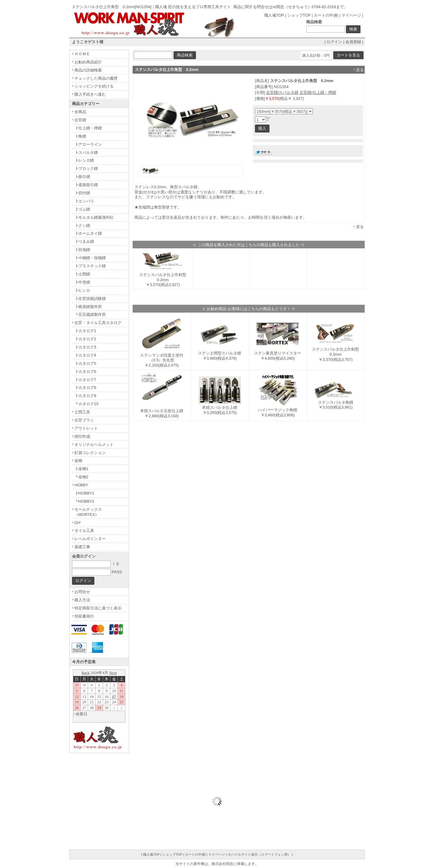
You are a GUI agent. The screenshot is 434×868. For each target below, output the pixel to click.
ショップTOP (299, 15)
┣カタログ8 (85, 388)
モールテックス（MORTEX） (88, 512)
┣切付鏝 (82, 193)
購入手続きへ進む (90, 94)
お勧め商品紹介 (88, 62)
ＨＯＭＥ (82, 54)
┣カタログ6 (85, 372)
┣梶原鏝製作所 (88, 307)
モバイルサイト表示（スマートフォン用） (259, 854)
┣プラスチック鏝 (90, 266)
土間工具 (82, 412)
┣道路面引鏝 (86, 185)
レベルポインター (90, 539)
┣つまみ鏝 (84, 242)
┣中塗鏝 (82, 282)
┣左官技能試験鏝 (90, 299)
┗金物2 (81, 477)
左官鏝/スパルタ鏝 (282, 92)
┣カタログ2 (85, 339)
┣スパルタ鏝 (86, 153)
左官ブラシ (84, 420)
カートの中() (326, 15)
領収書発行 (84, 616)
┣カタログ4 (85, 355)
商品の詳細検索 (88, 70)
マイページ (351, 15)
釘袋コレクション (90, 453)
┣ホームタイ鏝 (88, 233)
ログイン (334, 42)
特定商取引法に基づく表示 (98, 608)
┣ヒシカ (82, 290)
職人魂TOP (274, 15)
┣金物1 (81, 469)
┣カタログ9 (85, 396)
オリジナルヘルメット (94, 445)
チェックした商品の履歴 (96, 78)
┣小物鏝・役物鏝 (90, 258)
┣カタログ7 (85, 380)
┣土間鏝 (82, 274)
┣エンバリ (84, 201)
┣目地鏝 (82, 250)
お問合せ (82, 592)
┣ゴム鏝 (82, 209)
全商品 (80, 112)
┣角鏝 (80, 136)
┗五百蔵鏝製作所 (90, 315)
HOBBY (81, 485)
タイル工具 (84, 531)
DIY (78, 523)
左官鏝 (80, 120)
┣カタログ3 (85, 347)
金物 (78, 461)
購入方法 (82, 600)
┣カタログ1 (85, 331)
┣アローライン (88, 144)
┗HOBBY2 (84, 501)
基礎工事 (82, 547)
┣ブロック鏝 (86, 169)
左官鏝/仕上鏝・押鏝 (318, 92)
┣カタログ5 (85, 363)
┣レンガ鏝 (84, 160)
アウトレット (86, 428)
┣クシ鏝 (82, 226)
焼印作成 (82, 436)
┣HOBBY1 (84, 493)
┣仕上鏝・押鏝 (88, 128)
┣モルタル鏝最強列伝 (94, 217)
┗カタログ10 (86, 404)
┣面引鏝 (82, 177)
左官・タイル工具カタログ (98, 323)
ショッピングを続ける (94, 86)
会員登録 (353, 42)
